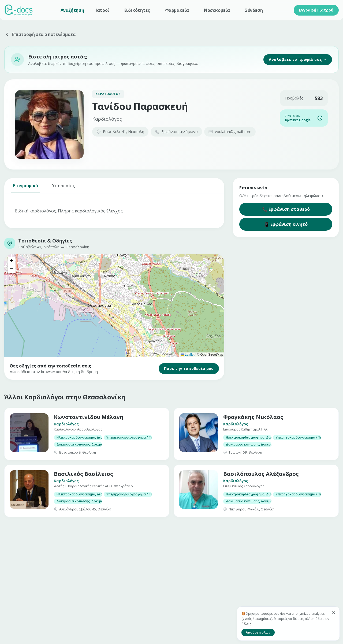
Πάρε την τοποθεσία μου (189, 368)
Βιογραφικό (25, 188)
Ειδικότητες (137, 10)
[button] (12, 261)
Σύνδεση (254, 10)
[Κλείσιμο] (334, 613)
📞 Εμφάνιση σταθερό (286, 209)
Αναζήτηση (72, 10)
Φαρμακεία (177, 10)
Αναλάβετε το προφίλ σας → (298, 59)
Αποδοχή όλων (258, 632)
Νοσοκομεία (217, 10)
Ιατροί (102, 10)
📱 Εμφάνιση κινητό (286, 224)
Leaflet (187, 355)
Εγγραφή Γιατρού (316, 10)
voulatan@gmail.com (230, 132)
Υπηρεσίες (63, 188)
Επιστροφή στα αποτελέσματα (40, 34)
